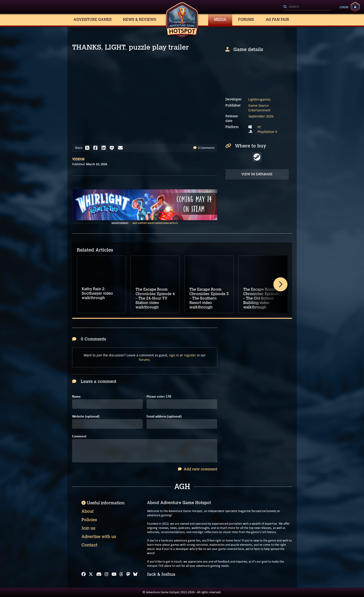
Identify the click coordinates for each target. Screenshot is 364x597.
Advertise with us (99, 537)
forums (144, 360)
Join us (88, 528)
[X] (91, 574)
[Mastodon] (128, 574)
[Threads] (121, 574)
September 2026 (261, 116)
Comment (79, 436)
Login (344, 7)
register (190, 355)
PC (259, 127)
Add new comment (198, 469)
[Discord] (99, 574)
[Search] (307, 7)
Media (220, 20)
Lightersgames (259, 99)
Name (76, 397)
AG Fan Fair (277, 20)
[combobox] (307, 7)
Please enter (159, 397)
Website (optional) (86, 416)
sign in (174, 355)
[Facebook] (84, 574)
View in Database (257, 174)
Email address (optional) (164, 416)
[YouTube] (114, 574)
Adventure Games (93, 20)
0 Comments (204, 148)
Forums (246, 20)
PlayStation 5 (267, 132)
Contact (89, 545)
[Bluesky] (135, 574)
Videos (78, 159)
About (88, 511)
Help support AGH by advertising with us (155, 223)
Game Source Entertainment (259, 108)
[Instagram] (107, 574)
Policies (89, 520)
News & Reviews (140, 20)
